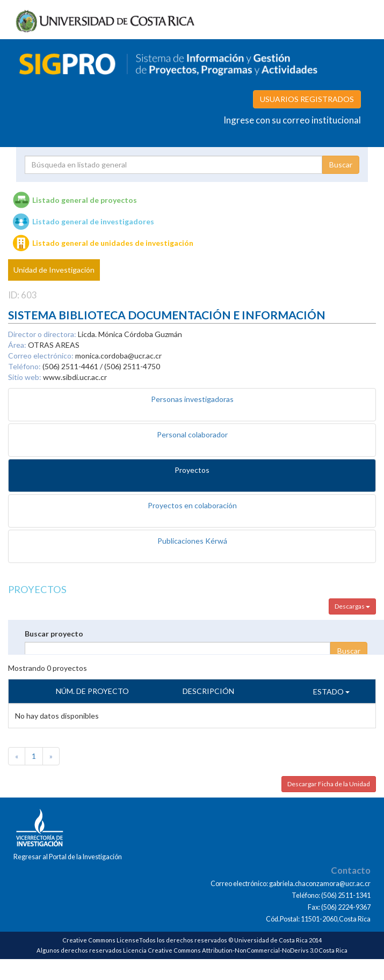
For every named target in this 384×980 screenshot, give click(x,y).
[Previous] (17, 756)
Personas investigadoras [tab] (192, 399)
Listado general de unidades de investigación (113, 243)
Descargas (352, 606)
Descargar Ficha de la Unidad (329, 784)
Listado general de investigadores (93, 221)
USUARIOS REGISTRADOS (307, 99)
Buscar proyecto (54, 634)
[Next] (51, 756)
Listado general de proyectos (85, 200)
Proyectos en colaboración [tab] (192, 505)
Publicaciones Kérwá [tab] (192, 541)
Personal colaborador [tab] (192, 434)
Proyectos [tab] (192, 470)
